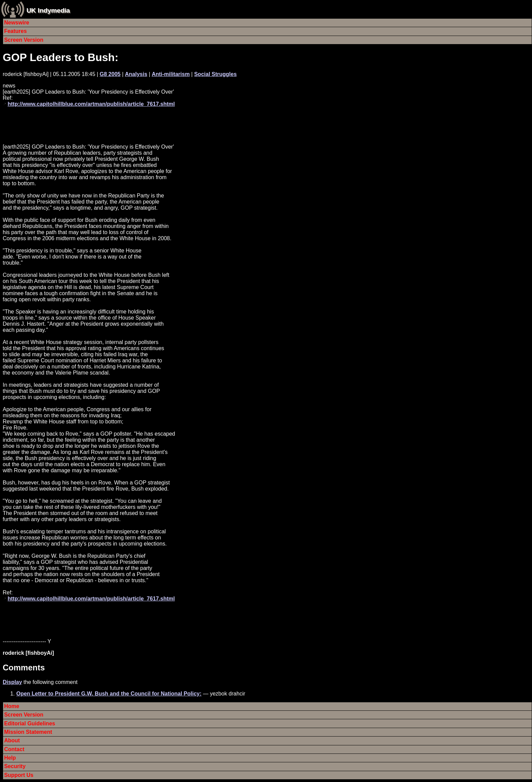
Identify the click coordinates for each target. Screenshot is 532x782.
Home (12, 706)
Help (10, 758)
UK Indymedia (48, 10)
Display (12, 682)
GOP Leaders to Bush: (61, 57)
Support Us (19, 775)
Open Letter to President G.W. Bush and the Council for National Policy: (109, 694)
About (12, 740)
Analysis (136, 74)
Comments (24, 667)
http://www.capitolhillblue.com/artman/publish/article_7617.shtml (91, 104)
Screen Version (24, 40)
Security (15, 766)
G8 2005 (110, 74)
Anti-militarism (171, 74)
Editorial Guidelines (30, 723)
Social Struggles (215, 74)
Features (15, 31)
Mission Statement (28, 732)
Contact (14, 749)
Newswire (17, 23)
